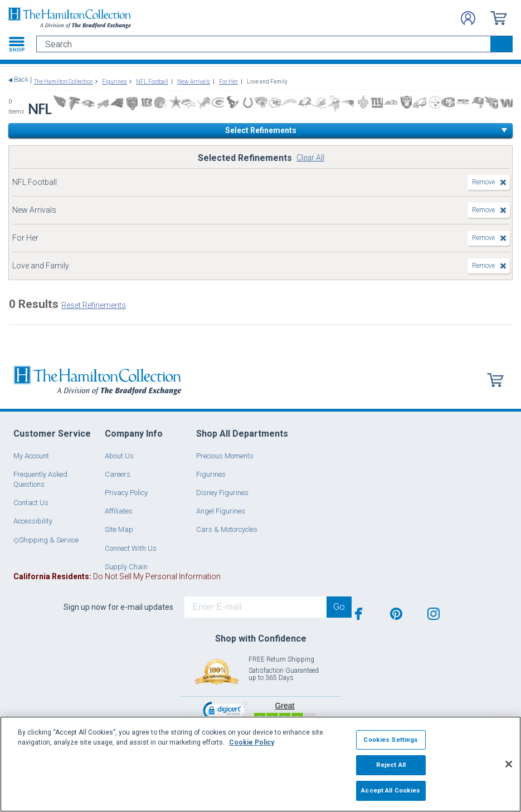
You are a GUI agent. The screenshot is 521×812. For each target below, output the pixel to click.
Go (339, 607)
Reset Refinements (94, 305)
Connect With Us (131, 548)
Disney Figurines (222, 493)
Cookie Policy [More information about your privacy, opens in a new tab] (252, 742)
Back (21, 80)
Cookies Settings (391, 740)
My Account (31, 456)
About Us (119, 456)
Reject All (391, 765)
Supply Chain (126, 567)
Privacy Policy (126, 493)
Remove (483, 182)
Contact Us (31, 503)
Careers (118, 474)
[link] (225, 712)
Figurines (211, 474)
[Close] (509, 764)
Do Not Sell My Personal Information (117, 576)
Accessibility (33, 521)
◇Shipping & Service (46, 540)
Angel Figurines (221, 511)
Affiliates (119, 511)
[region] (260, 764)
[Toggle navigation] (17, 44)
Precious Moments (225, 456)
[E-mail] (255, 607)
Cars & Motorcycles (227, 529)
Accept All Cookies (391, 790)
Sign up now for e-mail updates (118, 607)
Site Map (119, 529)
